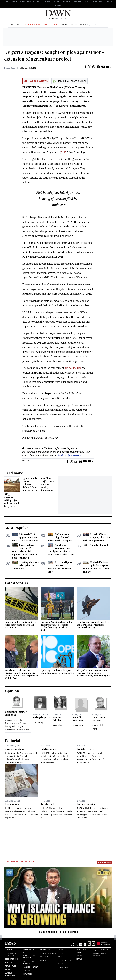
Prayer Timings (47, 950)
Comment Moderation (10, 974)
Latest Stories (17, 583)
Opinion (73, 25)
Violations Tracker (33, 25)
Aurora (57, 2)
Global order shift (99, 545)
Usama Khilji (38, 723)
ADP (63, 152)
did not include (73, 368)
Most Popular (17, 528)
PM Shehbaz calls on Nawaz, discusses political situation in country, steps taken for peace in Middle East (21, 674)
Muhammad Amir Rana (15, 720)
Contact (8, 950)
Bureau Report (10, 68)
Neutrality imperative (78, 719)
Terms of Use (10, 966)
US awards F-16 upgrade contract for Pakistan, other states (25, 537)
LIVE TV (15, 2)
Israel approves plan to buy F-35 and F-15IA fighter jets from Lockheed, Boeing (93, 625)
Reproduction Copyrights (29, 957)
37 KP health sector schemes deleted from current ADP (30, 484)
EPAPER (6, 2)
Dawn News (63, 967)
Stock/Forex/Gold (48, 953)
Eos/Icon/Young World (82, 951)
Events (87, 2)
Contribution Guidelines (11, 955)
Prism (60, 953)
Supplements (98, 2)
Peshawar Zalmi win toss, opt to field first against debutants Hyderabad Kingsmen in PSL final (57, 626)
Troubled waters (85, 749)
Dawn (60, 950)
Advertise (77, 2)
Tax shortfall (47, 804)
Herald (48, 2)
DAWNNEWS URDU (27, 2)
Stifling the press (41, 717)
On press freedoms (15, 749)
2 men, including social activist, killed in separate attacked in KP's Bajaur (20, 625)
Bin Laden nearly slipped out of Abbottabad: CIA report (60, 537)
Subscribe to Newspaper (28, 951)
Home (11, 25)
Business (83, 25)
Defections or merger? (99, 719)
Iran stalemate (12, 804)
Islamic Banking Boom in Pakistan (58, 932)
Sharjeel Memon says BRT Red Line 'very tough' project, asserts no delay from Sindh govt (93, 673)
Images (39, 2)
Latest (19, 25)
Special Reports (65, 960)
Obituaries (58, 6)
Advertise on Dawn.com (28, 963)
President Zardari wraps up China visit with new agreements (97, 537)
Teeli (78, 963)
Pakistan (64, 25)
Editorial (13, 741)
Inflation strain (48, 749)
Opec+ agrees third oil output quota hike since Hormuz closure (57, 672)
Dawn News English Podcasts (19, 862)
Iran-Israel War (50, 25)
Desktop (44, 960)
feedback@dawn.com (69, 455)
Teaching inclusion (86, 804)
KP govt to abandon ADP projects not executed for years (12, 500)
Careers (109, 2)
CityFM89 (67, 2)
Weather (44, 957)
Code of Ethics (11, 959)
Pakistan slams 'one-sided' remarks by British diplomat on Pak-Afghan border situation (25, 551)
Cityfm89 (79, 956)
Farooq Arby (78, 725)
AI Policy (9, 963)
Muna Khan (57, 725)
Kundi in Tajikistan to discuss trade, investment (48, 484)
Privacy (8, 970)
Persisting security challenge (16, 713)
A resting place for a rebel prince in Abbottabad (26, 565)
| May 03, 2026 (58, 19)
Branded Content (30, 967)
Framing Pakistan (57, 719)
